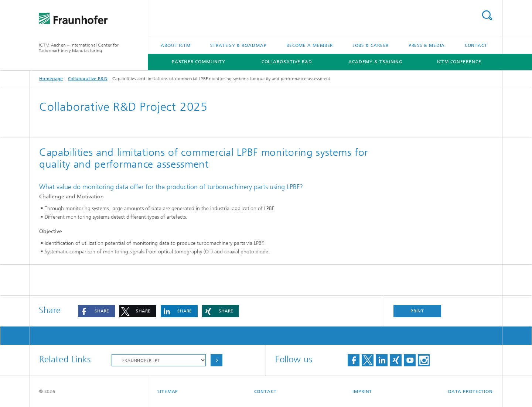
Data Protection (471, 391)
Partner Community (199, 62)
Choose (216, 360)
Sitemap (168, 391)
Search (487, 15)
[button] (96, 311)
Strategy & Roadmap (238, 45)
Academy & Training (376, 62)
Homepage (51, 79)
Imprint (362, 391)
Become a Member (310, 45)
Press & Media (427, 45)
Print (417, 311)
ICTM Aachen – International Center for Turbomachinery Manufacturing (79, 48)
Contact (476, 45)
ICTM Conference (459, 62)
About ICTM (176, 45)
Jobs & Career (371, 45)
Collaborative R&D (287, 62)
